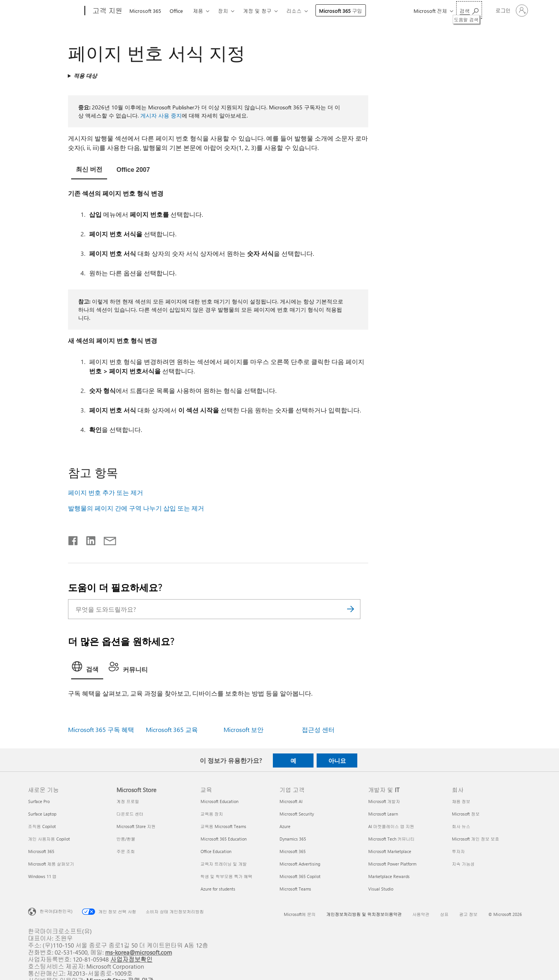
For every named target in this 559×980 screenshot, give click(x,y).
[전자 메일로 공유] (106, 539)
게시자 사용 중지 (161, 115)
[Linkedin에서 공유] (88, 539)
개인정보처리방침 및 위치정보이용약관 (364, 914)
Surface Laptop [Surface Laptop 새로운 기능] (42, 814)
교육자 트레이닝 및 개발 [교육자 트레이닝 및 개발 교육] (224, 864)
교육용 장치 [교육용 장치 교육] (212, 814)
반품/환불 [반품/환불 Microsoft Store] (126, 839)
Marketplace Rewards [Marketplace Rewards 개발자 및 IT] (389, 876)
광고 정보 (469, 914)
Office (176, 11)
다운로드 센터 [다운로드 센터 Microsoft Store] (130, 814)
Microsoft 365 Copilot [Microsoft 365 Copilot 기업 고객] (300, 876)
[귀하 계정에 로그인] (511, 11)
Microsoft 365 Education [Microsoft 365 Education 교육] (224, 839)
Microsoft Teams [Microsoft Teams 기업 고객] (295, 889)
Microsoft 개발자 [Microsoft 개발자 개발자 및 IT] (384, 801)
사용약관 (421, 914)
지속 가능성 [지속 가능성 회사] (463, 864)
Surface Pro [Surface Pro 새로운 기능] (39, 801)
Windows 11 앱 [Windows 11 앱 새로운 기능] (42, 876)
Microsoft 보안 (244, 729)
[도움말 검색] (469, 10)
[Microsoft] (55, 11)
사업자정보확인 (131, 959)
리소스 (294, 11)
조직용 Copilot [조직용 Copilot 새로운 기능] (42, 826)
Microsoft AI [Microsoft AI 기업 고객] (291, 801)
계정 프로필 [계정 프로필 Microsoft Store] (128, 801)
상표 (444, 914)
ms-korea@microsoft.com (139, 952)
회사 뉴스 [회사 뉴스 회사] (461, 826)
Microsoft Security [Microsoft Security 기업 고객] (297, 814)
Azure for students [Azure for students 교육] (218, 889)
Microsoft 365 (145, 11)
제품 (198, 11)
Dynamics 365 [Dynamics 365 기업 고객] (293, 839)
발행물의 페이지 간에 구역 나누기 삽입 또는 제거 (136, 508)
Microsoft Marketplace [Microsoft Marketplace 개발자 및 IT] (390, 851)
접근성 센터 (318, 729)
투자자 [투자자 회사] (458, 851)
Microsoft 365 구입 (341, 11)
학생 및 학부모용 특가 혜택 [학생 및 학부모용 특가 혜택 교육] (227, 876)
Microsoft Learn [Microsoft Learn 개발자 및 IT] (383, 814)
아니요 (337, 760)
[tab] (89, 170)
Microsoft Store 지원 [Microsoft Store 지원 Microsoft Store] (136, 826)
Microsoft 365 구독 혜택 (101, 729)
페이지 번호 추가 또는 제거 (106, 492)
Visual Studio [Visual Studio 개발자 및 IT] (381, 889)
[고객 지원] (107, 11)
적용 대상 (85, 76)
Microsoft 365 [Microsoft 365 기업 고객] (293, 851)
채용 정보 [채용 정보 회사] (461, 801)
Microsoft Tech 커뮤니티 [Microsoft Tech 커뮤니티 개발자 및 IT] (391, 839)
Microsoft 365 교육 (172, 729)
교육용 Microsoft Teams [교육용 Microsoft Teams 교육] (223, 826)
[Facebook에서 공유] (73, 539)
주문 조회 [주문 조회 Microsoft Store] (126, 851)
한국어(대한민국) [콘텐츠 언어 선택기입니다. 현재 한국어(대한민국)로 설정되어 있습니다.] (56, 911)
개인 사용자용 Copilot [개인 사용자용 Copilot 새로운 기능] (49, 839)
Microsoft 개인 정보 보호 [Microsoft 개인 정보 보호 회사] (476, 839)
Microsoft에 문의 (300, 914)
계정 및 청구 (257, 11)
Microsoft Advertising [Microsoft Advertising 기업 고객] (300, 864)
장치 (223, 11)
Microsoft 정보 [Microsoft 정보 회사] (466, 814)
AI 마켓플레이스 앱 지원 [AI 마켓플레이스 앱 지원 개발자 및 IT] (391, 826)
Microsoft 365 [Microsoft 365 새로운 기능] (41, 851)
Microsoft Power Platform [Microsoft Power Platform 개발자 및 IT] (392, 864)
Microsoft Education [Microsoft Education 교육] (219, 801)
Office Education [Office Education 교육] (216, 851)
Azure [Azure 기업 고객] (285, 826)
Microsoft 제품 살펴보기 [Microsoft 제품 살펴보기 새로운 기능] (51, 864)
